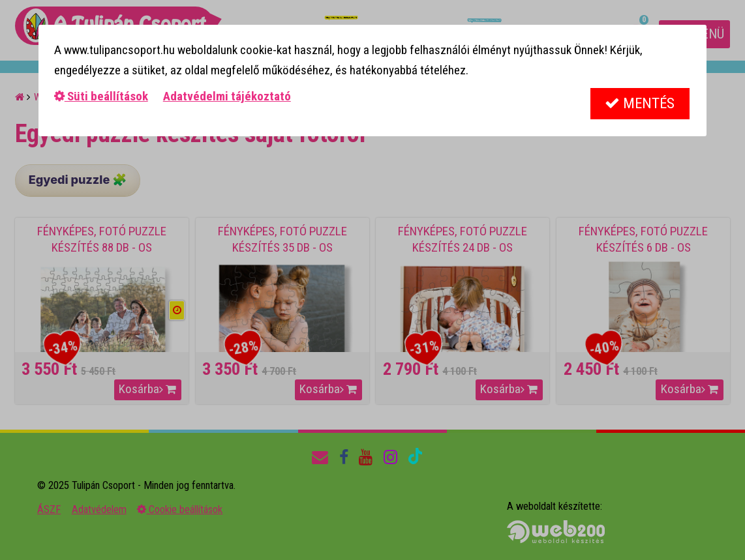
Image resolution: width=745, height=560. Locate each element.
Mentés (640, 103)
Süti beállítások (101, 96)
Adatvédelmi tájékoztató (227, 96)
